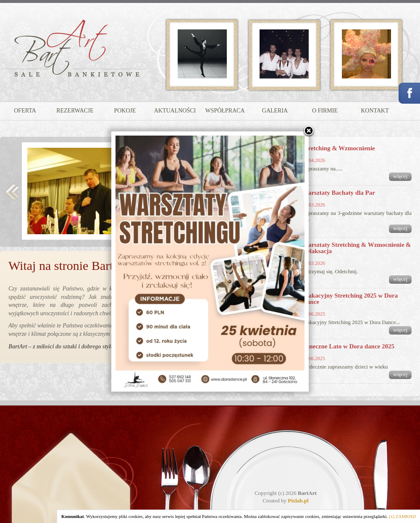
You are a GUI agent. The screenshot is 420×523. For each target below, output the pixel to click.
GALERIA (275, 111)
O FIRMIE (325, 111)
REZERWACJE (75, 111)
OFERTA (25, 111)
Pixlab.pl (298, 501)
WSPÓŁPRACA (225, 111)
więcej (400, 176)
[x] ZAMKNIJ (402, 516)
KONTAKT (375, 111)
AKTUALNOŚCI (175, 111)
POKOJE (125, 111)
